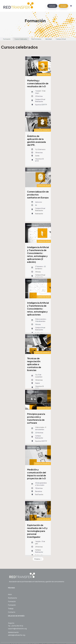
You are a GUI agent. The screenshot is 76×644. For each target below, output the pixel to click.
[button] (71, 6)
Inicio (10, 594)
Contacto (12, 612)
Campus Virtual (61, 39)
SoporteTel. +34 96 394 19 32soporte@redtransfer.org (17, 626)
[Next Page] (38, 559)
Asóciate (52, 6)
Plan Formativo (36, 39)
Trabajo (11, 609)
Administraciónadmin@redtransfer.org (17, 634)
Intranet (63, 6)
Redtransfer (13, 598)
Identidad (49, 39)
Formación (7, 39)
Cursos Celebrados (21, 39)
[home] (20, 6)
